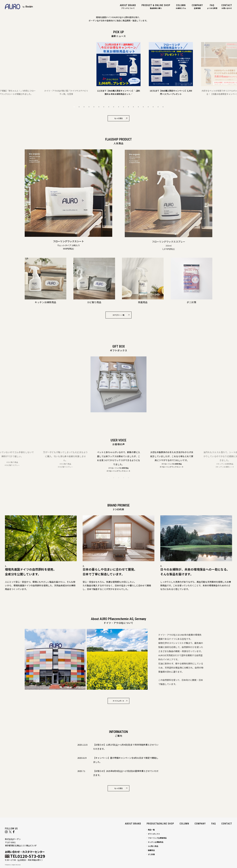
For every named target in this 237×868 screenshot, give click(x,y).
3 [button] (84, 107)
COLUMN (184, 824)
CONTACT (227, 824)
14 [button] (138, 107)
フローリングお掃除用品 (157, 838)
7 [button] (104, 107)
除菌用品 (151, 850)
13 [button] (133, 107)
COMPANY (200, 824)
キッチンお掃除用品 (156, 842)
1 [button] (74, 107)
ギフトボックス (154, 834)
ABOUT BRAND (133, 824)
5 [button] (94, 107)
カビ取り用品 (153, 846)
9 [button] (114, 107)
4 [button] (89, 107)
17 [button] (153, 107)
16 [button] (148, 107)
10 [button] (118, 107)
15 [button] (143, 107)
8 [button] (109, 107)
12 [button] (128, 107)
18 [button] (158, 107)
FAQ (214, 824)
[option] (66, 69)
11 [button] (123, 107)
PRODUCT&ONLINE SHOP (160, 824)
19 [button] (163, 107)
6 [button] (99, 107)
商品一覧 (151, 830)
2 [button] (79, 107)
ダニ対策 (151, 854)
